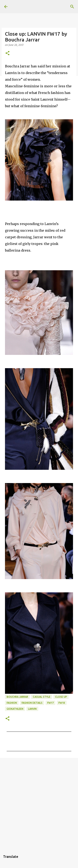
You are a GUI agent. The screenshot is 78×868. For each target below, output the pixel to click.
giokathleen (15, 709)
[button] (7, 53)
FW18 (62, 703)
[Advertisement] (39, 803)
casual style (42, 697)
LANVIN (32, 709)
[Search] (72, 7)
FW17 (50, 703)
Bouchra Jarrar (17, 697)
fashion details (32, 703)
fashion (12, 703)
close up (61, 697)
